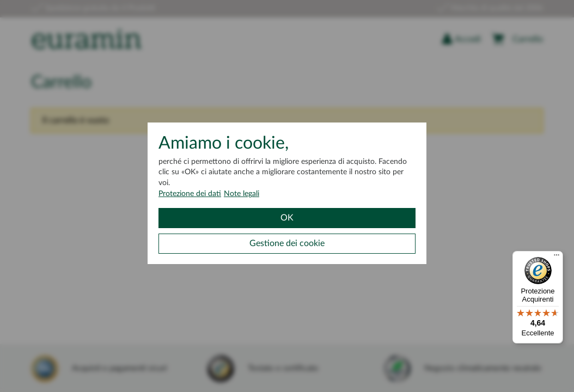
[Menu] (557, 258)
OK (287, 218)
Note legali (242, 194)
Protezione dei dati (190, 194)
